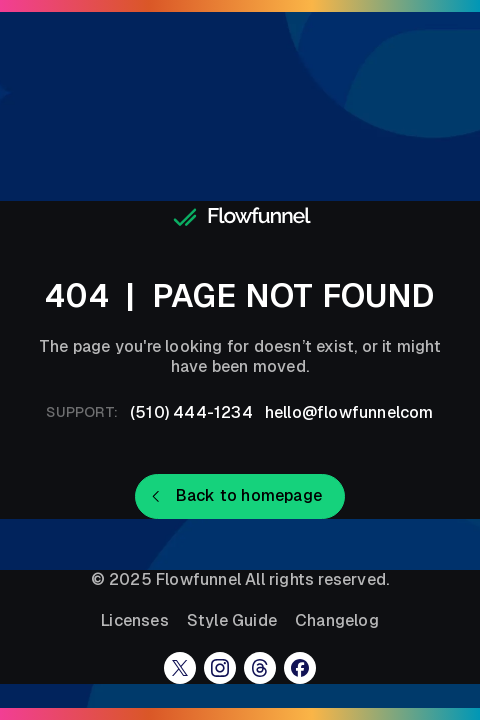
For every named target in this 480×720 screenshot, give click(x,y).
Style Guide (232, 621)
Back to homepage (249, 495)
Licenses (135, 621)
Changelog (337, 621)
